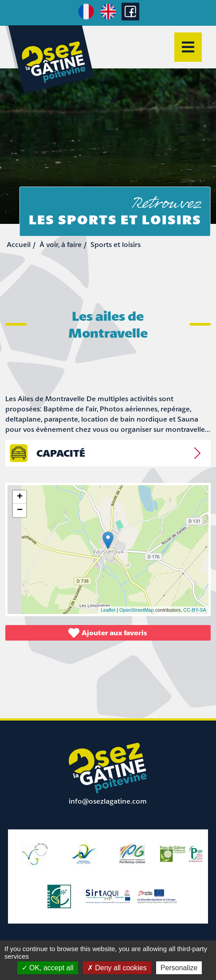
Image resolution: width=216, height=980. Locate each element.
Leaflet (108, 610)
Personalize (179, 968)
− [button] (20, 510)
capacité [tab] (61, 453)
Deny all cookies (117, 968)
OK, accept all (48, 968)
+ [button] (20, 497)
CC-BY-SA (195, 610)
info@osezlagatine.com (108, 801)
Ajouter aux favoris (108, 633)
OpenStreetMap (137, 610)
